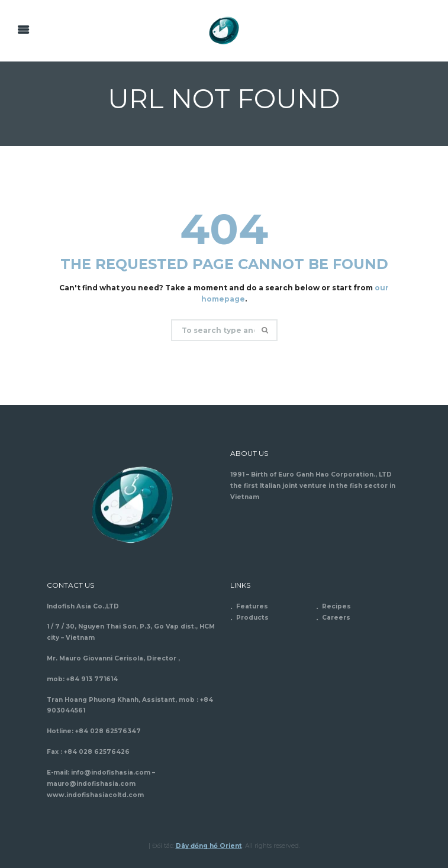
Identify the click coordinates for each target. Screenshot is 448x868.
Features (252, 606)
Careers (336, 618)
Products (252, 618)
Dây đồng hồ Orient (209, 846)
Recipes (336, 606)
